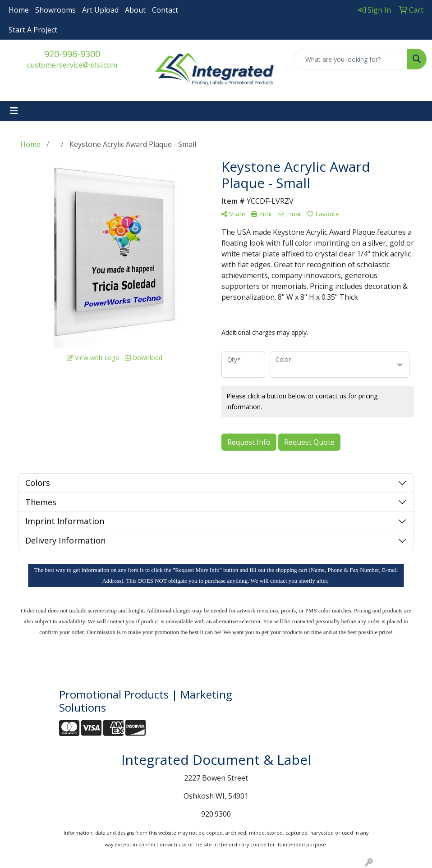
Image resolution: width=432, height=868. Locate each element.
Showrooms (55, 10)
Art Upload (100, 10)
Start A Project (33, 30)
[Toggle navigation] (14, 111)
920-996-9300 (72, 54)
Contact (165, 10)
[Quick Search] (351, 59)
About (135, 10)
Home (19, 10)
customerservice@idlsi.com (72, 65)
